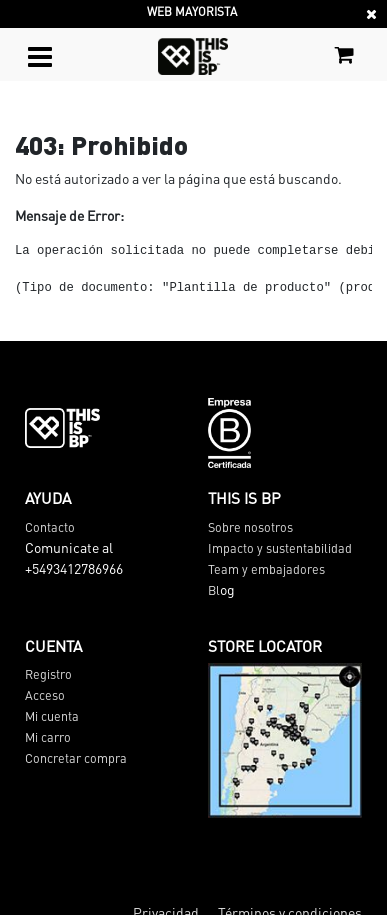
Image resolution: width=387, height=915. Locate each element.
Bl (214, 590)
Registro (48, 674)
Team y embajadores (266, 569)
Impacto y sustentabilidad (280, 548)
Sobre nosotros (250, 527)
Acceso (45, 695)
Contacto (50, 527)
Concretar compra (76, 758)
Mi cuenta (52, 716)
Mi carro (48, 737)
